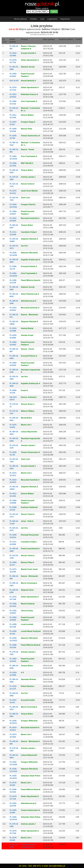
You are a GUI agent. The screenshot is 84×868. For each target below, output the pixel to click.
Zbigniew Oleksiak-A (29, 239)
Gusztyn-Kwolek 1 (28, 466)
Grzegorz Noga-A (28, 122)
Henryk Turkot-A (28, 184)
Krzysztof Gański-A (29, 266)
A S (22, 673)
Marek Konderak (28, 604)
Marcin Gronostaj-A (29, 583)
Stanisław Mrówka (28, 679)
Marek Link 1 (26, 425)
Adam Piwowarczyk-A (30, 294)
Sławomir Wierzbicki (29, 253)
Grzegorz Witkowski (29, 721)
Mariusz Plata (26, 129)
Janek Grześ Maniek (29, 191)
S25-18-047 (14, 81)
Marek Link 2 (26, 473)
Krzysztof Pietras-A (29, 356)
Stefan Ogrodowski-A (30, 60)
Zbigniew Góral (27, 590)
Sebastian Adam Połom (31, 776)
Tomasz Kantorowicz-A (30, 136)
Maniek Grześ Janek (29, 569)
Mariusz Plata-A (27, 562)
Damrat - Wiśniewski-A (30, 741)
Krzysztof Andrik (28, 700)
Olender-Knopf (27, 335)
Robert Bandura (28, 686)
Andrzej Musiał (27, 328)
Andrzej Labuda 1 (28, 177)
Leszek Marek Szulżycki (31, 631)
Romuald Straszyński (30, 535)
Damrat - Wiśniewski (29, 315)
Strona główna (20, 19)
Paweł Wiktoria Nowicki (31, 280)
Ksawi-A (24, 390)
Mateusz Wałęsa (28, 411)
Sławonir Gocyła (28, 67)
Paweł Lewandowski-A (30, 549)
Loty (42, 19)
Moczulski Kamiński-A (30, 218)
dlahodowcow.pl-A (29, 301)
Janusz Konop (27, 611)
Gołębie (34, 19)
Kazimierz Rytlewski (29, 507)
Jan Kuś (24, 246)
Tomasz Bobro (27, 170)
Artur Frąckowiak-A (29, 101)
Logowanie (52, 19)
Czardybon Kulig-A (29, 232)
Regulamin (65, 19)
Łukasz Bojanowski (29, 432)
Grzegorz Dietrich (28, 204)
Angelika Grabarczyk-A (30, 260)
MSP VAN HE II (27, 163)
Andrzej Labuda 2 (28, 652)
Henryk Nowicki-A (28, 81)
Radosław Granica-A (29, 94)
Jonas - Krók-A (27, 521)
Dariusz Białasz (27, 115)
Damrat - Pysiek (27, 149)
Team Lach (25, 198)
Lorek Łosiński (27, 624)
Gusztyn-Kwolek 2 (28, 53)
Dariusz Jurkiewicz (29, 397)
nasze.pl (42, 4)
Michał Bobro (26, 418)
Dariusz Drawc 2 (28, 404)
